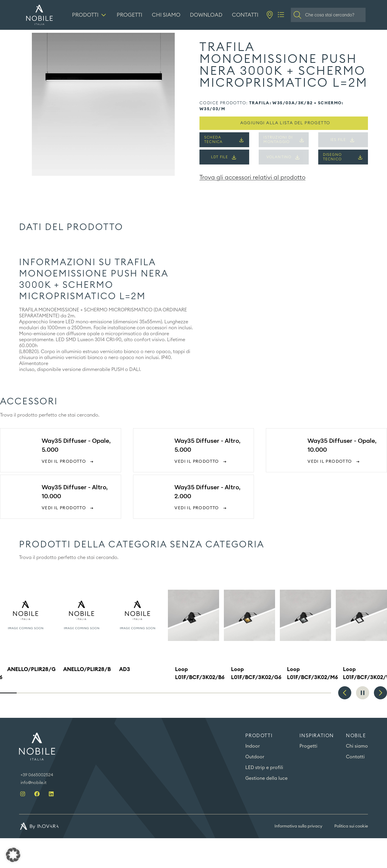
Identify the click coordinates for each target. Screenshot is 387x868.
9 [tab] (141, 693)
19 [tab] (306, 693)
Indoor (253, 746)
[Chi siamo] (166, 15)
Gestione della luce (266, 779)
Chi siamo (357, 746)
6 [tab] (91, 693)
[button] (13, 855)
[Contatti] (245, 15)
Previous (345, 693)
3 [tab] (41, 693)
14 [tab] (224, 693)
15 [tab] (240, 693)
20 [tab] (323, 693)
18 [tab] (290, 693)
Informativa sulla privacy (298, 826)
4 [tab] (58, 693)
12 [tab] (191, 693)
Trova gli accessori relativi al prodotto (252, 178)
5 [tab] (74, 693)
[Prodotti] (90, 15)
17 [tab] (273, 693)
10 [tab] (157, 693)
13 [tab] (207, 693)
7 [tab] (108, 693)
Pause (363, 693)
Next (380, 693)
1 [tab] (8, 693)
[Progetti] (130, 15)
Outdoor (255, 757)
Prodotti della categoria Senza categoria (142, 545)
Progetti (308, 746)
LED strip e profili (264, 768)
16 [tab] (257, 693)
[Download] (206, 15)
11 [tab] (174, 693)
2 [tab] (25, 693)
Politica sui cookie (351, 826)
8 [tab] (124, 693)
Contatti (355, 757)
